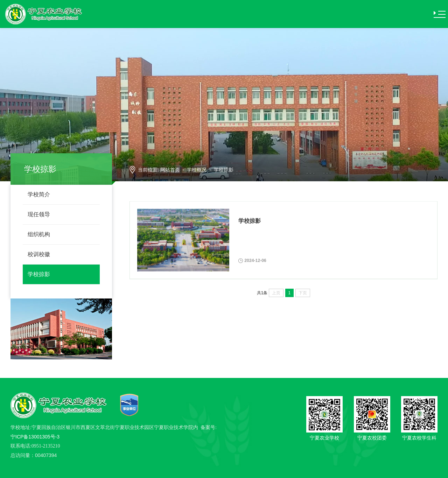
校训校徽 (39, 254)
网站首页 (170, 170)
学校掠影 (39, 274)
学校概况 (197, 170)
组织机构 (39, 234)
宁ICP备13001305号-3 (35, 437)
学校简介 (39, 194)
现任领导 (39, 214)
